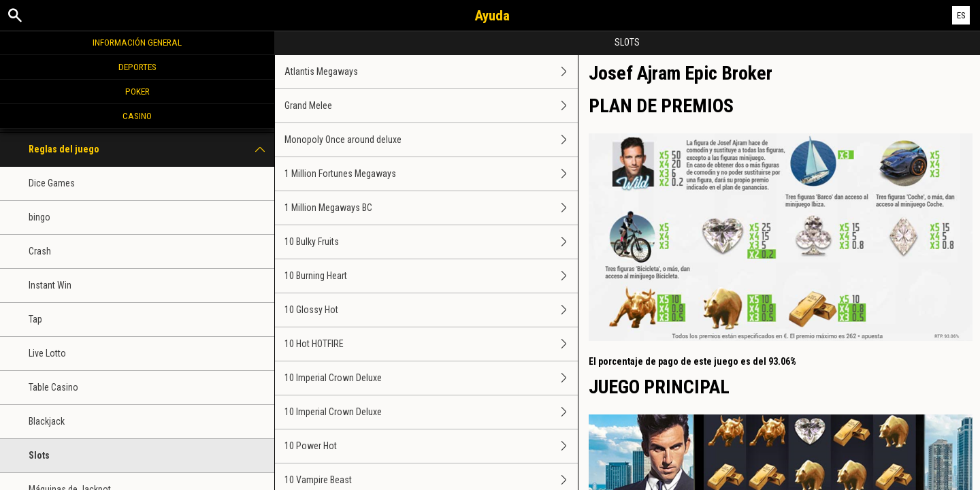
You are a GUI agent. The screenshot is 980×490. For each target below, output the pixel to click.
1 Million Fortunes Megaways (431, 174)
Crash (40, 251)
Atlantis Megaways (431, 72)
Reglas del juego (151, 149)
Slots (39, 455)
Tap (35, 319)
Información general (137, 42)
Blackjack (47, 421)
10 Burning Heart (431, 276)
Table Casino (53, 387)
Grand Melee (431, 106)
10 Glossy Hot (431, 310)
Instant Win (50, 285)
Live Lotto (47, 353)
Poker (137, 91)
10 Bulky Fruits (431, 242)
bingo (39, 217)
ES (961, 15)
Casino (137, 116)
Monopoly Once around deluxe (431, 140)
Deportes (137, 67)
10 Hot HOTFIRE (431, 344)
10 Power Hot (431, 446)
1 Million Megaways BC (431, 208)
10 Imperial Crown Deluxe (431, 378)
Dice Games (52, 183)
